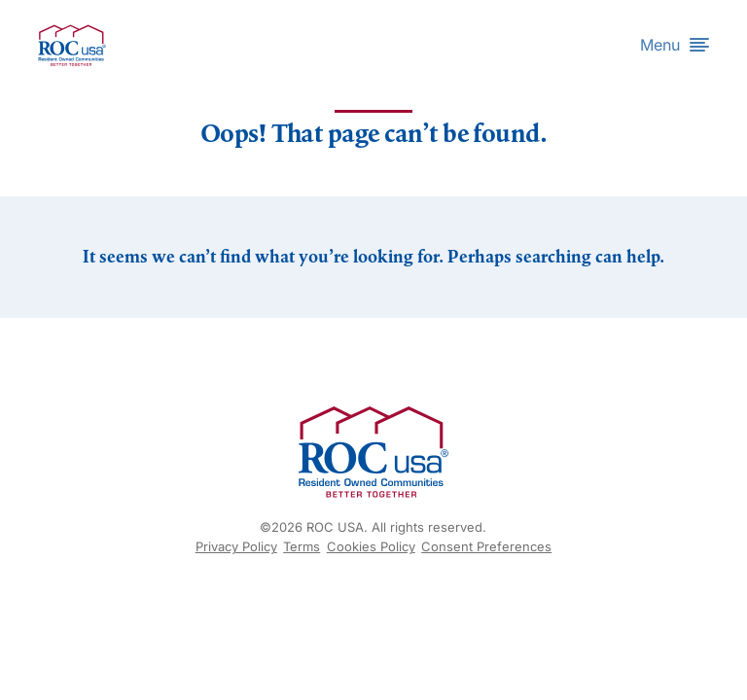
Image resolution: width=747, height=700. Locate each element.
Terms (302, 546)
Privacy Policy (236, 546)
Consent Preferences (486, 546)
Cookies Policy (371, 546)
